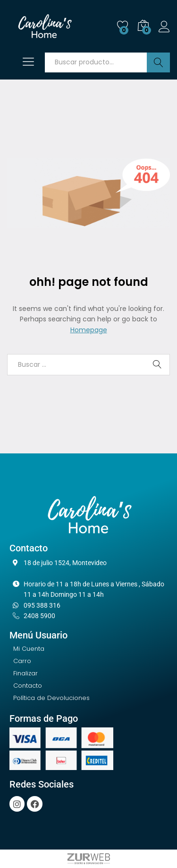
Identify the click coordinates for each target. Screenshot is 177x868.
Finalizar (25, 673)
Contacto (28, 686)
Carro (22, 661)
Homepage (89, 330)
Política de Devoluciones (51, 698)
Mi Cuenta (29, 649)
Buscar (158, 62)
